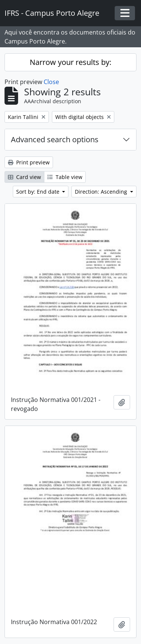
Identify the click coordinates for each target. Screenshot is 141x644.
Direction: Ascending (102, 192)
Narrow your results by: (70, 62)
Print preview (29, 162)
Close (51, 82)
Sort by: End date (39, 192)
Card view (24, 177)
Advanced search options (55, 139)
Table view (65, 177)
